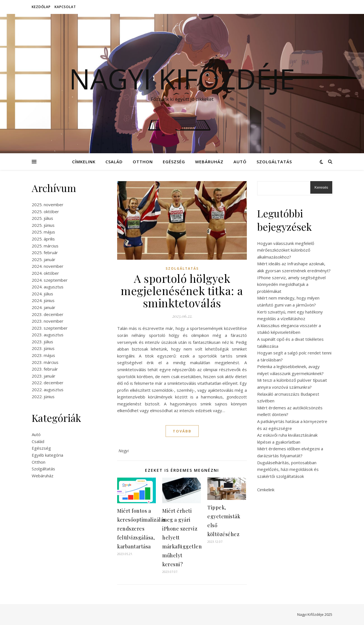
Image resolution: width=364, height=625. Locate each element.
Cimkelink (266, 490)
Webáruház (209, 162)
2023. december (48, 314)
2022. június (43, 397)
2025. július (42, 218)
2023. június (43, 348)
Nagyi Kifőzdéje (182, 79)
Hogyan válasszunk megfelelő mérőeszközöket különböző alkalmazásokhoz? (286, 250)
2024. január (44, 307)
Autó (240, 162)
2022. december (48, 383)
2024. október (45, 273)
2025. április (43, 239)
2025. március (45, 246)
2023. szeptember (50, 328)
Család (114, 162)
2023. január (44, 376)
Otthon (143, 162)
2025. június (43, 225)
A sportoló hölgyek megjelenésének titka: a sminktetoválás (182, 290)
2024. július (42, 294)
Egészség (174, 162)
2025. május (43, 232)
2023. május (43, 355)
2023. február (45, 369)
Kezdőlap (41, 7)
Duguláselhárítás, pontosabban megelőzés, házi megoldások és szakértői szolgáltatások (288, 469)
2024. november (48, 266)
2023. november (48, 321)
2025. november (48, 205)
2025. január (44, 259)
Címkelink (84, 162)
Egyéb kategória (47, 455)
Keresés (321, 187)
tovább (182, 431)
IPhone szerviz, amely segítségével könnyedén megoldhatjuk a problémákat (291, 284)
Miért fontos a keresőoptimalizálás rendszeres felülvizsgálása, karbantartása (142, 529)
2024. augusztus (48, 287)
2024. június (43, 300)
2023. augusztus (48, 335)
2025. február (45, 252)
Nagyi (124, 451)
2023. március (45, 362)
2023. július (42, 342)
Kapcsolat (65, 7)
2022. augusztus (48, 390)
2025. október (45, 211)
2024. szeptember (50, 280)
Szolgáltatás (274, 162)
